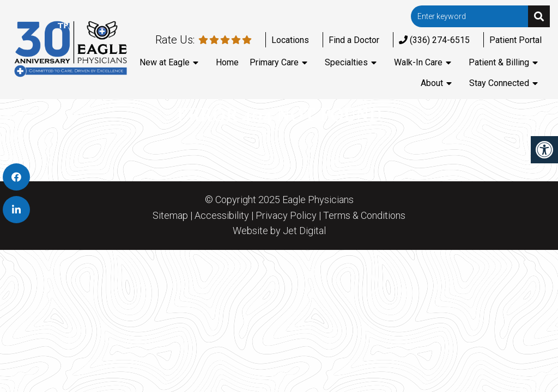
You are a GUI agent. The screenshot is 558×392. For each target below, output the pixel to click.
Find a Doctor (354, 40)
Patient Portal (515, 40)
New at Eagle (165, 62)
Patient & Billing (499, 62)
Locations (290, 40)
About (432, 83)
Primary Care (274, 62)
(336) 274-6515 (434, 40)
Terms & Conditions (364, 216)
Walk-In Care (418, 62)
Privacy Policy (286, 216)
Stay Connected (499, 83)
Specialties (346, 62)
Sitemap (170, 216)
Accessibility (222, 216)
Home (227, 62)
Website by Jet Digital (279, 231)
